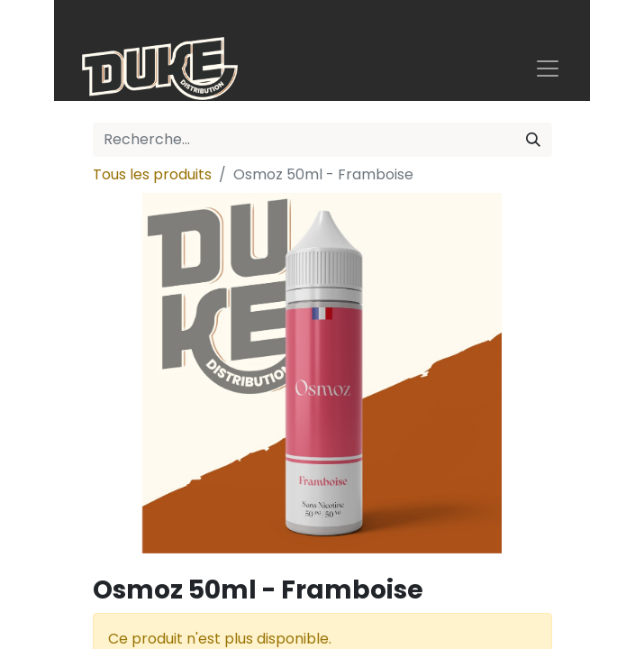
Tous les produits (152, 174)
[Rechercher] (533, 140)
